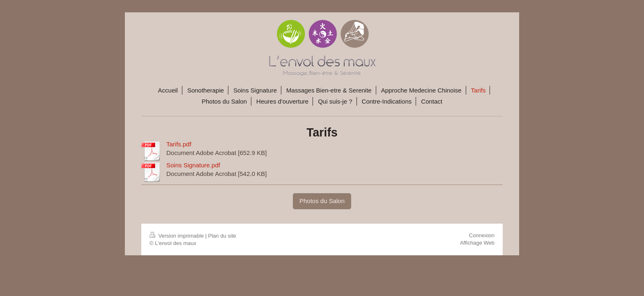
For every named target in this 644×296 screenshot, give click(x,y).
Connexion (482, 235)
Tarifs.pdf (179, 144)
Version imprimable (177, 236)
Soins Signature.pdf (193, 165)
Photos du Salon (322, 201)
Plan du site (222, 236)
